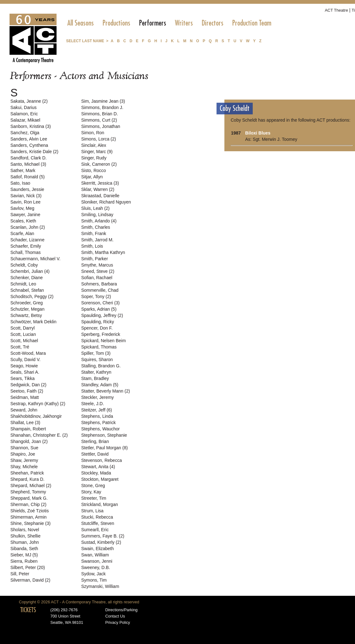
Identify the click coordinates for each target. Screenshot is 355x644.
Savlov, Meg (22, 208)
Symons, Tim (94, 580)
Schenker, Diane (27, 278)
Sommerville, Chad (100, 290)
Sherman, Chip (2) (28, 504)
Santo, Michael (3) (28, 164)
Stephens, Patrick (99, 423)
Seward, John (24, 410)
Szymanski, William (100, 586)
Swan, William (95, 555)
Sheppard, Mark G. (29, 498)
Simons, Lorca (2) (99, 139)
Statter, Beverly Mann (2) (106, 391)
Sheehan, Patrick (27, 473)
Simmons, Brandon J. (102, 107)
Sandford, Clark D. (28, 158)
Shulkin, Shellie (25, 536)
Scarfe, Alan (22, 233)
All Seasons (81, 23)
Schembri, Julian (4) (30, 271)
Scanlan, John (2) (28, 227)
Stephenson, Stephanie (104, 435)
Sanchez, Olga (25, 133)
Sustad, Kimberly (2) (101, 542)
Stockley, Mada (96, 473)
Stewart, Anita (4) (98, 467)
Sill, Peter (20, 574)
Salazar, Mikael (25, 120)
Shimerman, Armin (28, 517)
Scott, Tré (20, 347)
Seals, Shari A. (25, 372)
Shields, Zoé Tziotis (30, 511)
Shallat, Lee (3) (25, 423)
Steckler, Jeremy (97, 397)
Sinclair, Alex (94, 145)
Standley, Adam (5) (100, 385)
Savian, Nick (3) (26, 196)
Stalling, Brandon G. (101, 366)
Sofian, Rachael (97, 278)
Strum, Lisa (92, 511)
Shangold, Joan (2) (29, 441)
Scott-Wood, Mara (28, 353)
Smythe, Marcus (97, 265)
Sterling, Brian (95, 441)
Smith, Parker (95, 259)
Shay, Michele (24, 467)
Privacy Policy (118, 623)
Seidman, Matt (25, 397)
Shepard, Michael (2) (31, 486)
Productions (116, 23)
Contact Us (115, 616)
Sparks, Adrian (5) (99, 309)
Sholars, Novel (25, 530)
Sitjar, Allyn (92, 177)
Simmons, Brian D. (100, 114)
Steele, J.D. (93, 404)
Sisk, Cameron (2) (99, 164)
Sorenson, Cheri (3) (100, 303)
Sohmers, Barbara (99, 284)
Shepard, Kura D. (27, 479)
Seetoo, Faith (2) (27, 391)
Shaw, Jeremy (24, 460)
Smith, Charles (96, 227)
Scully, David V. (25, 359)
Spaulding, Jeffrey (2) (102, 315)
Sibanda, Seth (24, 549)
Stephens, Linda (97, 416)
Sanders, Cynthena (29, 145)
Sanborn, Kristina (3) (31, 126)
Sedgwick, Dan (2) (28, 385)
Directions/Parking (121, 610)
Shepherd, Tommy (28, 492)
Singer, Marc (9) (97, 152)
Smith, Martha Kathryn (103, 252)
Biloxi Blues (258, 133)
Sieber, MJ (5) (24, 555)
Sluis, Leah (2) (95, 208)
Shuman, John (25, 542)
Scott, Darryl (23, 328)
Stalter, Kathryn (96, 372)
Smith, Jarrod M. (97, 240)
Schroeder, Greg (27, 303)
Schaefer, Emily (26, 246)
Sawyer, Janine (25, 215)
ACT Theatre (336, 10)
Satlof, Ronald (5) (28, 177)
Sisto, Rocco (94, 170)
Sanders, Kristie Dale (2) (34, 152)
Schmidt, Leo (23, 284)
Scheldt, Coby (24, 265)
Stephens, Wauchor (100, 429)
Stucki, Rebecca (97, 517)
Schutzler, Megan (27, 309)
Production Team (252, 23)
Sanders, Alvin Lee (29, 139)
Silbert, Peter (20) (28, 567)
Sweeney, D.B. (96, 567)
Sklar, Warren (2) (98, 189)
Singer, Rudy (94, 158)
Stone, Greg (93, 486)
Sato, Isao (20, 183)
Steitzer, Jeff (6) (97, 410)
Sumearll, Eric (95, 530)
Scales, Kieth (23, 221)
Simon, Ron (93, 133)
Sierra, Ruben (24, 561)
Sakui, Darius (23, 107)
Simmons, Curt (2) (99, 120)
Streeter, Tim (94, 498)
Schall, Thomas (25, 252)
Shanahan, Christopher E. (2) (39, 435)
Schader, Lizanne (27, 240)
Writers (184, 23)
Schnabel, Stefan (27, 290)
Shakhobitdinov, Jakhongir (36, 416)
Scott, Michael (24, 341)
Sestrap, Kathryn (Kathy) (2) (38, 404)
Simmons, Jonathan (101, 126)
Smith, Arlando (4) (99, 221)
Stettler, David (95, 454)
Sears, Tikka (23, 378)
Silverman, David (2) (30, 580)
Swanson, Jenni (97, 561)
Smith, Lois (92, 246)
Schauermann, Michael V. (35, 259)
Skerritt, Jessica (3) (100, 183)
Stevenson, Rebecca (101, 460)
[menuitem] (81, 23)
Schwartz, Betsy (26, 315)
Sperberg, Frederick (101, 334)
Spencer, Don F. (97, 328)
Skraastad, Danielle (100, 196)
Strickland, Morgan (100, 504)
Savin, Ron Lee (25, 202)
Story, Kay (91, 492)
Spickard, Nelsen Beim (104, 341)
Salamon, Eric (24, 114)
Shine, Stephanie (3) (31, 523)
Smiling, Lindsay (97, 215)
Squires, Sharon (97, 359)
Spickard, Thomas (99, 347)
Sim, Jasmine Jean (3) (103, 101)
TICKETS (28, 610)
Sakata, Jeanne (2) (29, 101)
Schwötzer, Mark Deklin (33, 322)
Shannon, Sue (24, 448)
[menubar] (169, 23)
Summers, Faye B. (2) (103, 536)
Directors (213, 23)
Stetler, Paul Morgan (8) (104, 448)
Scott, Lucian (23, 334)
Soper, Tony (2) (96, 296)
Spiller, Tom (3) (96, 353)
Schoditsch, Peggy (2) (32, 296)
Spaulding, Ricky (98, 322)
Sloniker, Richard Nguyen (106, 202)
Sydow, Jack (93, 574)
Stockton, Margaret (100, 479)
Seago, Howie (24, 366)
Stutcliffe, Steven (98, 523)
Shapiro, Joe (23, 454)
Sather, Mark (23, 170)
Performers (153, 23)
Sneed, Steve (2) (98, 271)
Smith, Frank (94, 233)
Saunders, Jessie (27, 189)
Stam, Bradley (95, 378)
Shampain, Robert (28, 429)
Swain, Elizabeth (98, 549)
